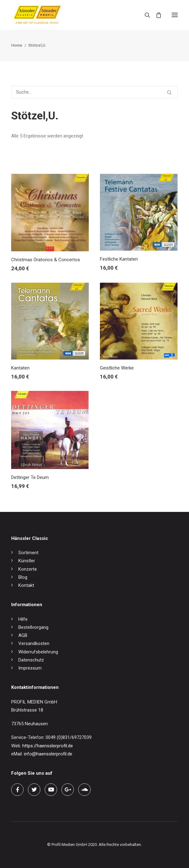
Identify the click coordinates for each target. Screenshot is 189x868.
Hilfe (23, 619)
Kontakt (26, 585)
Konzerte (28, 569)
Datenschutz (31, 660)
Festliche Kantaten (119, 259)
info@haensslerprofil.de (48, 754)
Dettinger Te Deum (30, 477)
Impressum (30, 668)
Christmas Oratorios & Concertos (46, 260)
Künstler (27, 561)
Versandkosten (34, 643)
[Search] (145, 15)
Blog (23, 577)
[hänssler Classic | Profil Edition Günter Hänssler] (37, 15)
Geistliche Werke (117, 368)
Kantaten (20, 368)
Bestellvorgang (33, 627)
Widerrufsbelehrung (38, 652)
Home (17, 45)
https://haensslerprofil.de (48, 746)
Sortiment (28, 553)
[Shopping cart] (156, 15)
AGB (23, 635)
